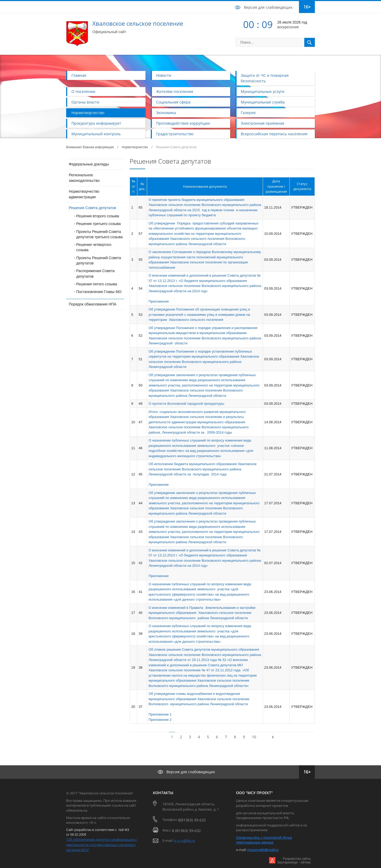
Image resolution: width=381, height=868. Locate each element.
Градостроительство (175, 134)
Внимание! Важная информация (90, 147)
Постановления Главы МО (99, 292)
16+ (307, 7)
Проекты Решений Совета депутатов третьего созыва (99, 234)
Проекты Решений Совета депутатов (99, 260)
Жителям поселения (175, 91)
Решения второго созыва (98, 216)
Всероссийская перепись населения (274, 134)
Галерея (248, 113)
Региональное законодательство (84, 178)
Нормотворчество (88, 113)
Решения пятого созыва (97, 284)
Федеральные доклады (89, 164)
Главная (79, 75)
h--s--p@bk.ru (184, 840)
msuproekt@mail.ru (263, 850)
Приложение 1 (160, 714)
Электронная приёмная (262, 123)
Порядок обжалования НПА (93, 304)
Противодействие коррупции (183, 123)
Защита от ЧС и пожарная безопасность (265, 78)
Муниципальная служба (263, 102)
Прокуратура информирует (96, 123)
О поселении (83, 91)
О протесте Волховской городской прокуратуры (186, 404)
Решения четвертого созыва (94, 247)
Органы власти (85, 102)
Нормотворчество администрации (84, 194)
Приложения (158, 301)
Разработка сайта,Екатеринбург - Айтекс (294, 860)
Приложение (158, 485)
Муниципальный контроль (96, 134)
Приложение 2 (160, 720)
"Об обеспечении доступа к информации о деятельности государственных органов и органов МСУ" (101, 845)
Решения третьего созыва (98, 224)
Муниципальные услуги (263, 91)
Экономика (166, 113)
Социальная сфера (173, 102)
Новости (164, 75)
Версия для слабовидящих (268, 7)
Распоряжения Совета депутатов (95, 273)
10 (254, 737)
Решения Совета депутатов (92, 208)
